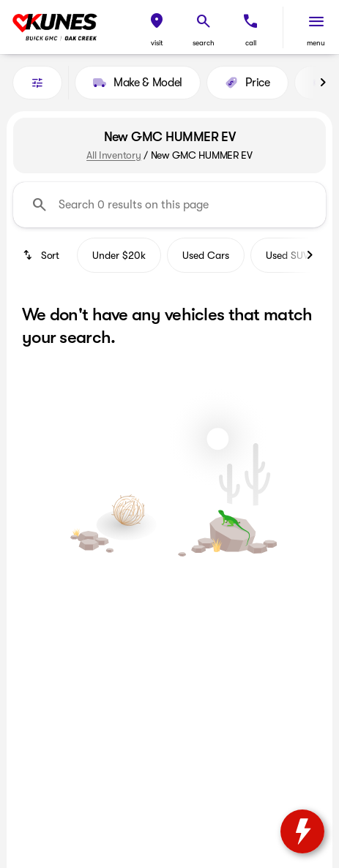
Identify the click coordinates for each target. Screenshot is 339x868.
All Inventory (113, 155)
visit (157, 43)
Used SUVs (289, 255)
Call (251, 43)
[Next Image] (323, 83)
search (204, 43)
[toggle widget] (302, 831)
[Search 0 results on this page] (169, 205)
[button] (157, 27)
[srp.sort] (42, 255)
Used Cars (206, 255)
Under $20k (119, 255)
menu (316, 43)
